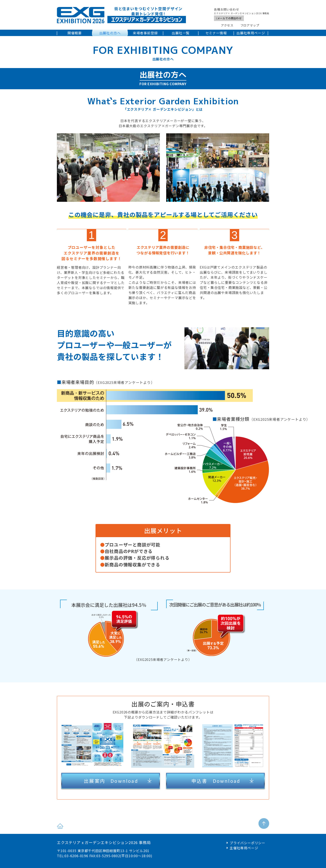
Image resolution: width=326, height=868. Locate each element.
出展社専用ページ (251, 33)
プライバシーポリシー (247, 843)
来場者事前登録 (145, 33)
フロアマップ (250, 25)
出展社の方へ (110, 33)
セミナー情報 (216, 33)
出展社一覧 (181, 33)
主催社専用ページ (244, 848)
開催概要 (75, 33)
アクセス (227, 25)
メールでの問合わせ (229, 18)
